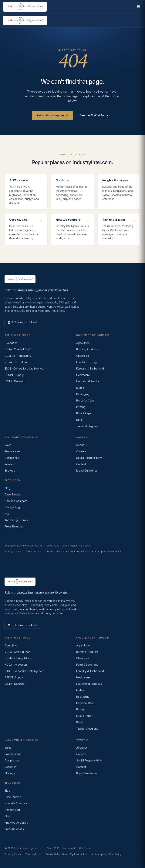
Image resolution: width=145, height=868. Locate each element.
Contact (81, 464)
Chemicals (83, 356)
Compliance (12, 458)
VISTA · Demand (15, 381)
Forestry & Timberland (90, 368)
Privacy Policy (13, 551)
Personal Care (85, 400)
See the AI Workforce (94, 115)
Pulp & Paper (84, 413)
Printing (81, 407)
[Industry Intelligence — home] (25, 7)
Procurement (13, 451)
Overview (11, 343)
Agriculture (83, 343)
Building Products (87, 349)
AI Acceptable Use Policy (107, 551)
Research (10, 464)
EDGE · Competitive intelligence (24, 368)
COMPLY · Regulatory (18, 356)
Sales (8, 445)
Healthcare (83, 375)
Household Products (89, 381)
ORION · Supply (14, 375)
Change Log (12, 507)
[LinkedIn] (23, 322)
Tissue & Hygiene (87, 426)
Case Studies (13, 494)
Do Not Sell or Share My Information (67, 551)
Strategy (10, 471)
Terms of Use (33, 551)
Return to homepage (52, 115)
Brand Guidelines (87, 471)
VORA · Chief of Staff (17, 349)
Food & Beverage (87, 362)
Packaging (83, 394)
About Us (82, 445)
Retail (80, 420)
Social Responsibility (89, 458)
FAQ (7, 514)
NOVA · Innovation (16, 362)
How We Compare (16, 501)
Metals (80, 388)
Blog (7, 488)
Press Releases (14, 526)
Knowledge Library (16, 520)
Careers (81, 451)
